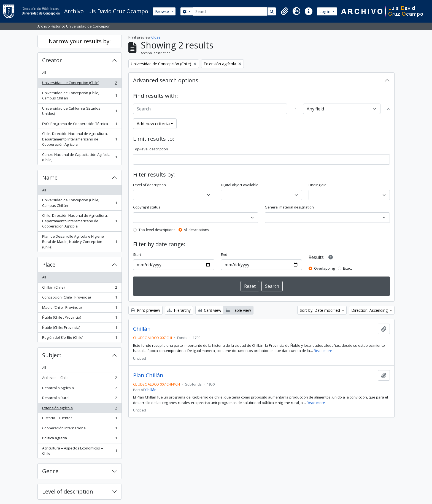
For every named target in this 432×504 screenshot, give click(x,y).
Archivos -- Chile (79, 379)
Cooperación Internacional (79, 429)
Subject (52, 355)
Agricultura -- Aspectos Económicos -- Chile (79, 451)
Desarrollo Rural (79, 399)
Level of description (68, 491)
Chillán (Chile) (79, 288)
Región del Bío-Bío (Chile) (79, 339)
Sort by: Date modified (320, 310)
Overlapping (324, 268)
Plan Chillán (148, 375)
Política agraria (79, 439)
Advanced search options (166, 80)
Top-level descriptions (157, 230)
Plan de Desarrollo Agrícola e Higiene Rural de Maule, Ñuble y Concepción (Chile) (79, 242)
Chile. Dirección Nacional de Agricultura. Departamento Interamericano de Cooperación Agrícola (79, 139)
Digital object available (240, 185)
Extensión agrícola (79, 409)
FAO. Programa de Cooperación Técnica (79, 125)
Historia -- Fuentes (79, 419)
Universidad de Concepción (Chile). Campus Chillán (79, 96)
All (44, 73)
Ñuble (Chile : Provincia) (79, 319)
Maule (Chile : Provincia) (79, 309)
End (224, 254)
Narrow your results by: (80, 41)
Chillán (142, 329)
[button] (284, 11)
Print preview (145, 310)
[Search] (230, 11)
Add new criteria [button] (153, 124)
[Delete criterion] (388, 109)
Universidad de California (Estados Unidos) (79, 111)
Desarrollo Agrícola (79, 389)
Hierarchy (179, 310)
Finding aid (318, 185)
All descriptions (196, 230)
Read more (323, 351)
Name (50, 178)
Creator (52, 60)
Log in (325, 11)
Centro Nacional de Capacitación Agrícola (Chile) (79, 157)
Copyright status (147, 207)
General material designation (289, 207)
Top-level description (151, 149)
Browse (163, 11)
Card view (210, 310)
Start (137, 254)
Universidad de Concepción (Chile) (79, 84)
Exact (347, 268)
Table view (238, 310)
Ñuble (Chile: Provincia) (79, 329)
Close (156, 37)
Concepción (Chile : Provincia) (79, 298)
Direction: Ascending (370, 310)
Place (49, 265)
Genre (50, 471)
